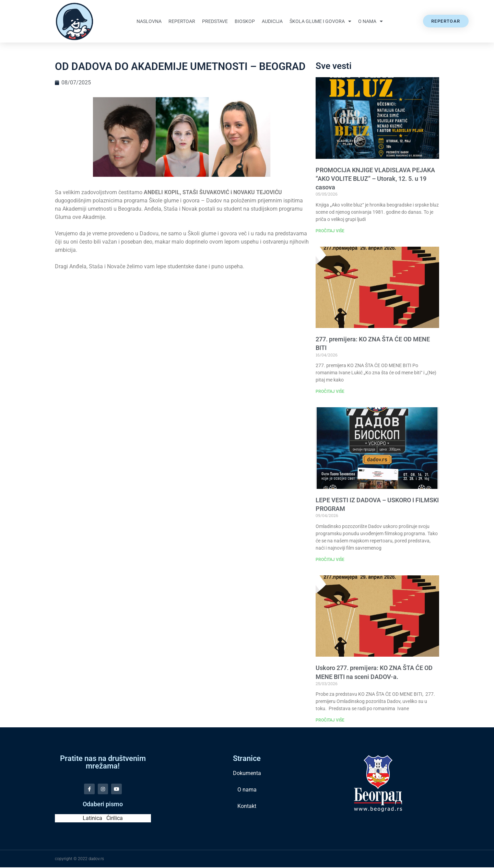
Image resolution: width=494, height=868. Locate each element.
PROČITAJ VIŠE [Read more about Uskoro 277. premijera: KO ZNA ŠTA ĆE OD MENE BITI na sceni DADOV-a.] (330, 720)
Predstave (215, 21)
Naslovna (149, 21)
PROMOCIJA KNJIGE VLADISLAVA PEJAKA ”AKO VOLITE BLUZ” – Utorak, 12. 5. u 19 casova (375, 179)
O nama (370, 21)
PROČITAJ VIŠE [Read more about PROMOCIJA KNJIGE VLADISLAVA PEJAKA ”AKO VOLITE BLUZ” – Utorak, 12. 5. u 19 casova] (330, 231)
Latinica (92, 819)
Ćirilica (115, 819)
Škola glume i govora (320, 21)
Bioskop (245, 21)
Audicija (272, 21)
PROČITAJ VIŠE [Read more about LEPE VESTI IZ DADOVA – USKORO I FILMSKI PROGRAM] (330, 560)
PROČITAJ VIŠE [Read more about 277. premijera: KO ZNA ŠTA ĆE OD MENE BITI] (330, 391)
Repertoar (182, 21)
